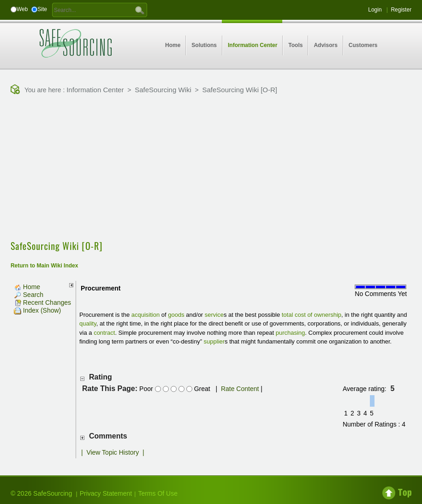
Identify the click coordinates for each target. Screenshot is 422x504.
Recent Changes (42, 302)
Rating (101, 377)
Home (27, 287)
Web (22, 9)
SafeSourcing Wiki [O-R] (240, 90)
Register (401, 10)
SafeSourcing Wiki (163, 90)
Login (375, 10)
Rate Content (240, 389)
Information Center (95, 90)
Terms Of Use (158, 493)
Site (42, 9)
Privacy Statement (106, 493)
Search (29, 295)
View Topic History (113, 452)
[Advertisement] (216, 168)
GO (140, 10)
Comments (108, 436)
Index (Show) (37, 310)
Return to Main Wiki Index (45, 266)
